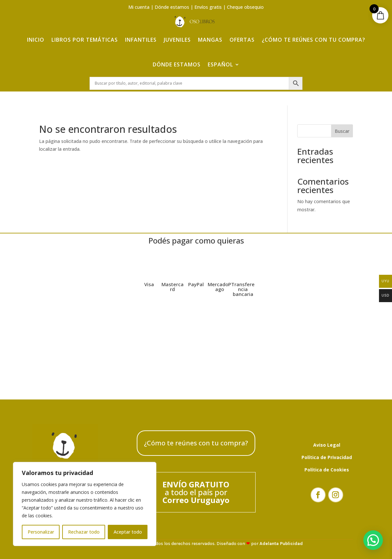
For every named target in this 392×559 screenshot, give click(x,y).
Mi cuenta (139, 7)
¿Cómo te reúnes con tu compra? (314, 40)
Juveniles (177, 40)
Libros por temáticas (85, 40)
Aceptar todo (128, 532)
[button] (373, 540)
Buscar (342, 131)
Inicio (36, 40)
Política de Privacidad (327, 457)
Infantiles (141, 40)
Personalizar (41, 532)
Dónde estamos (172, 7)
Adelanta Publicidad (281, 544)
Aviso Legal (327, 445)
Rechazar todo (84, 532)
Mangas (210, 40)
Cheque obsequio (245, 7)
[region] (85, 504)
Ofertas (242, 40)
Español (220, 64)
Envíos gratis (208, 7)
